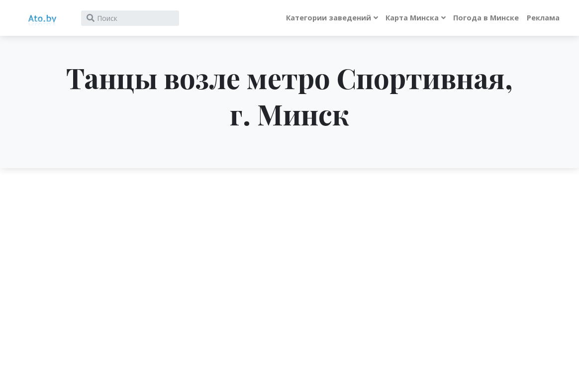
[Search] (130, 18)
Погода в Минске (486, 18)
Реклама (543, 18)
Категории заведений (329, 18)
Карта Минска (412, 18)
